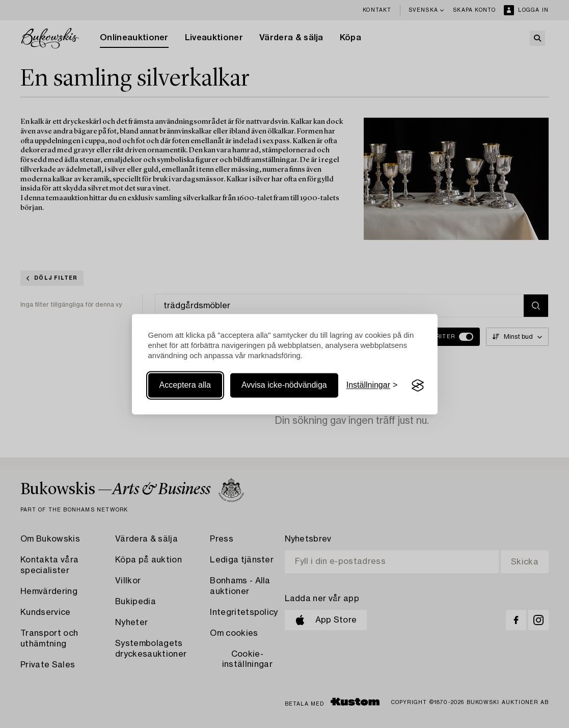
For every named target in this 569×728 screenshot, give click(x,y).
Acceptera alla (185, 385)
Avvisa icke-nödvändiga (284, 385)
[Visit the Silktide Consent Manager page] (418, 386)
